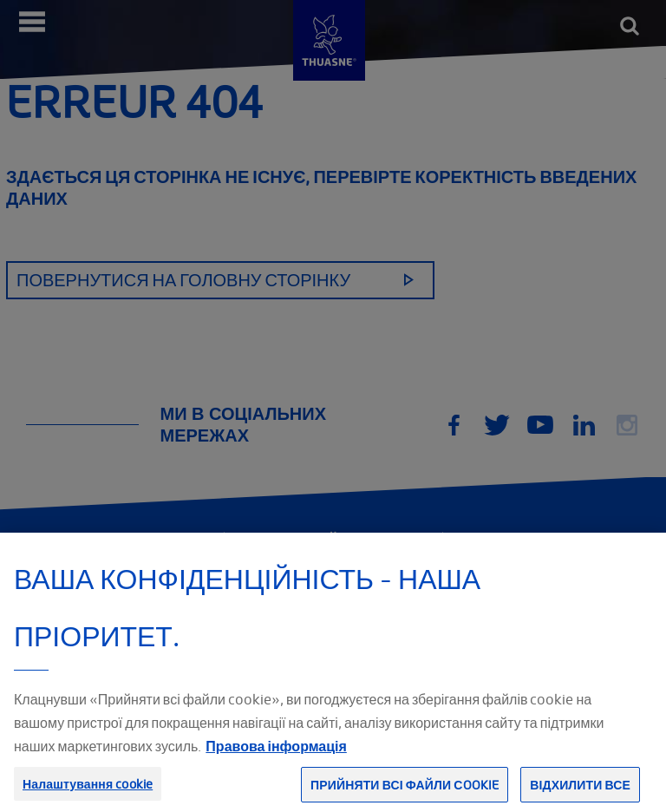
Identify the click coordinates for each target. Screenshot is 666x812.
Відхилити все (580, 792)
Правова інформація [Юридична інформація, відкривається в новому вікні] (276, 754)
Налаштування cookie (88, 792)
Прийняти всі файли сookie (405, 792)
